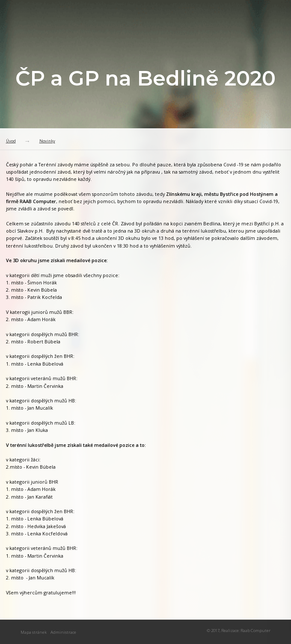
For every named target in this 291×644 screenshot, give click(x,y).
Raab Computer (255, 631)
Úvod (11, 141)
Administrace (63, 632)
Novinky (47, 141)
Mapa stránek (34, 632)
